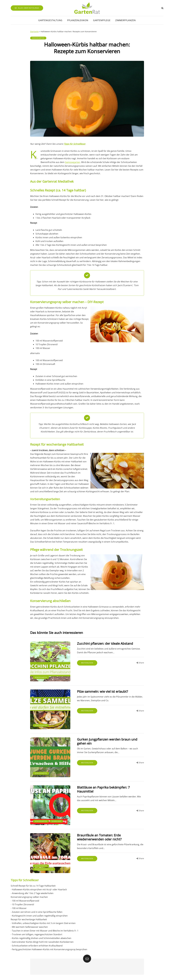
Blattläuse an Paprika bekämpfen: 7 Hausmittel (103, 789)
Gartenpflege (102, 20)
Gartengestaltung (50, 20)
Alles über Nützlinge (27, 8)
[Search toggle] (162, 8)
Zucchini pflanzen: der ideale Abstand (105, 643)
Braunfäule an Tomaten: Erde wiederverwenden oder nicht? (99, 837)
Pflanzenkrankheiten (44, 869)
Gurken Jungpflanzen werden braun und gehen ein (107, 741)
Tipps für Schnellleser (75, 144)
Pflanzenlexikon (78, 20)
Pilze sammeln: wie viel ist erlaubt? (102, 691)
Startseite (34, 31)
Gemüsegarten (38, 38)
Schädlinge (56, 821)
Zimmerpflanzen (126, 20)
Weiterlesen (87, 663)
